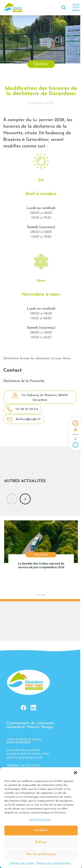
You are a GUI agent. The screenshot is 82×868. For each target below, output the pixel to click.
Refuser (41, 842)
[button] (75, 773)
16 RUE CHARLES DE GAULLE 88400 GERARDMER (24, 741)
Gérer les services (40, 819)
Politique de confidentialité (54, 863)
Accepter (41, 830)
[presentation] (12, 499)
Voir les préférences (41, 854)
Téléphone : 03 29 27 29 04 (23, 765)
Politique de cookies (22, 863)
